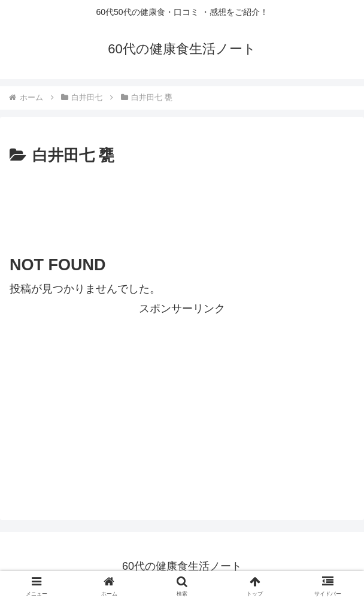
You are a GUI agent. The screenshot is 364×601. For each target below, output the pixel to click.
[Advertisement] (182, 205)
